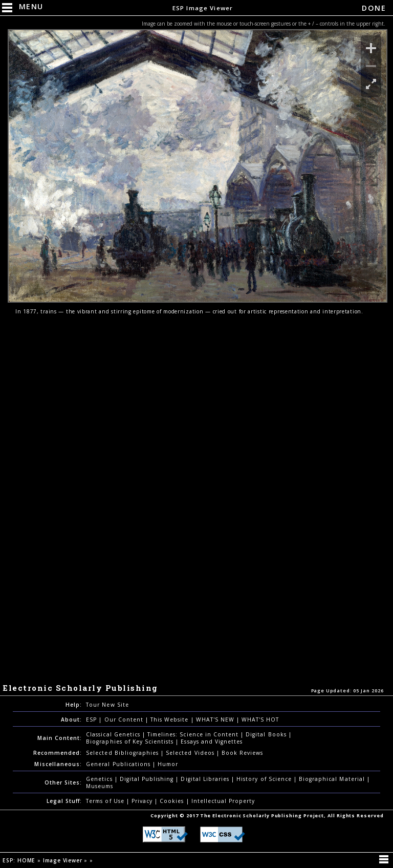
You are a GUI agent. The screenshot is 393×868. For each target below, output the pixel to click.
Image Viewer (63, 860)
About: (71, 719)
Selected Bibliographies (123, 753)
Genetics (100, 779)
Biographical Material (333, 779)
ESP (92, 719)
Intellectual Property (223, 801)
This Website (170, 719)
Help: (74, 705)
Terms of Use (106, 801)
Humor (168, 764)
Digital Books (267, 734)
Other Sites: (63, 782)
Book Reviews (242, 753)
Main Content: (60, 738)
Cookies (173, 801)
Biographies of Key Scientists (131, 742)
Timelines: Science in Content (194, 734)
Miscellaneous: (58, 764)
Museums (100, 786)
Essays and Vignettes (212, 742)
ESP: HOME (20, 860)
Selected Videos (191, 753)
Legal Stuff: (64, 801)
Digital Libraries (206, 779)
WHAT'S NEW (216, 719)
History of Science (265, 779)
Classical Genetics (114, 734)
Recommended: (58, 753)
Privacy (143, 801)
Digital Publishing (148, 779)
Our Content (125, 719)
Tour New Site (107, 705)
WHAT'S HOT (260, 719)
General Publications (119, 764)
